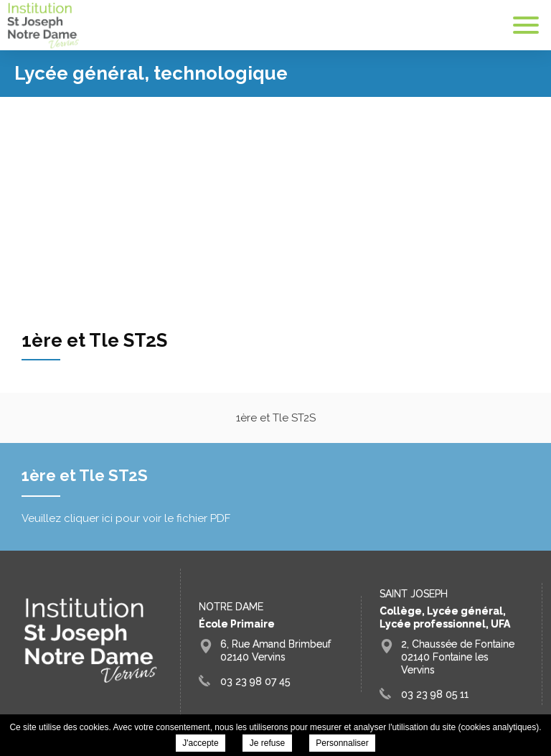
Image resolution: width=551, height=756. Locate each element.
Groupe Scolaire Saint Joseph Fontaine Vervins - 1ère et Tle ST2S (43, 25)
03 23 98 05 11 (435, 694)
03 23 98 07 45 (255, 681)
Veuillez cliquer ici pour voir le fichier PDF (126, 518)
